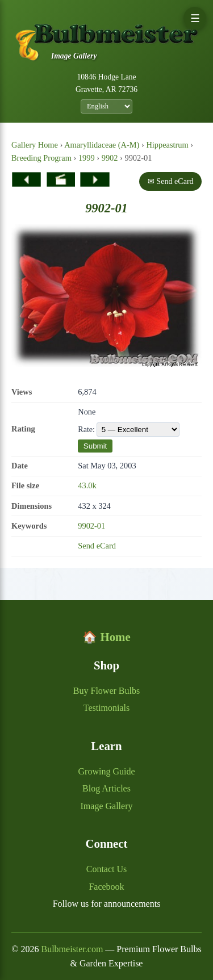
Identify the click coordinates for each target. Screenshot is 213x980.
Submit (95, 446)
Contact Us (107, 869)
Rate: (129, 430)
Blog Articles (106, 788)
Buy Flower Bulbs (106, 691)
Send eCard (97, 546)
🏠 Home (106, 637)
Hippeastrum (167, 145)
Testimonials (107, 708)
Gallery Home (35, 145)
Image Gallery (107, 806)
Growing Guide (107, 771)
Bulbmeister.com (72, 949)
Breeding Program (41, 158)
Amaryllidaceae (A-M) (102, 145)
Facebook (106, 887)
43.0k (87, 485)
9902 (110, 158)
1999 (87, 158)
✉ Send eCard (171, 181)
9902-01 (91, 526)
